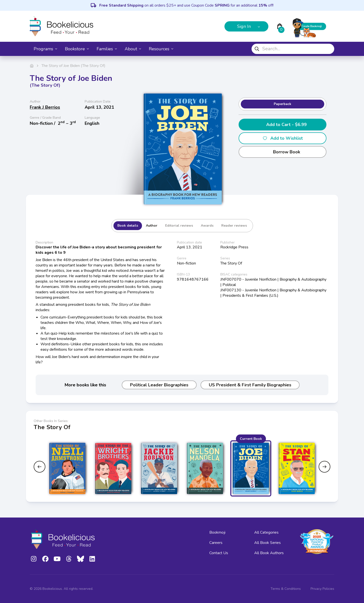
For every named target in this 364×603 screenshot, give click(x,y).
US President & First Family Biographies (250, 385)
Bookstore (77, 49)
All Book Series (268, 543)
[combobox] (293, 49)
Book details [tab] (128, 226)
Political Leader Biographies (159, 385)
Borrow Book (283, 152)
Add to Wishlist (283, 138)
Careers (216, 543)
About (133, 49)
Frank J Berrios (45, 107)
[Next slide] (324, 467)
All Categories (266, 532)
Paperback (283, 104)
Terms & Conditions (286, 589)
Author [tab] (152, 226)
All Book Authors (269, 553)
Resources (161, 49)
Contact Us (219, 553)
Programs (45, 49)
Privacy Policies (322, 589)
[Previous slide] (40, 467)
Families (107, 49)
